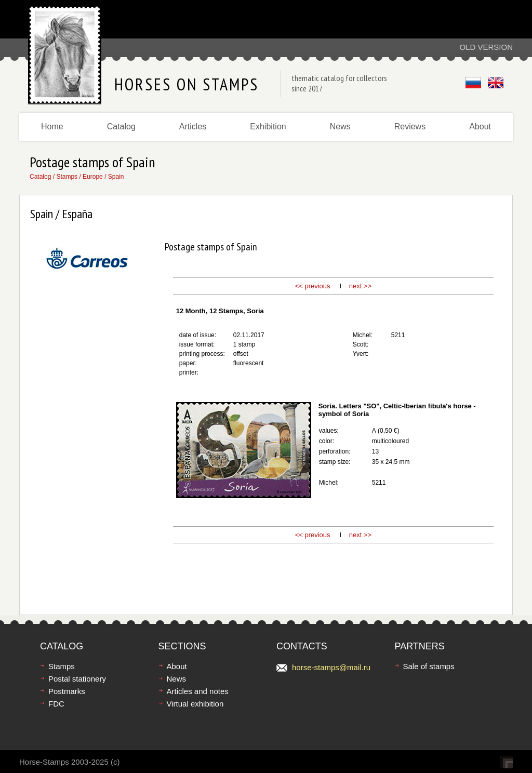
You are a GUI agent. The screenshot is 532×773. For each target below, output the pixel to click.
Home (52, 126)
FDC (56, 704)
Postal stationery (77, 679)
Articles (193, 126)
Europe (93, 177)
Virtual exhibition (195, 704)
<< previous (313, 286)
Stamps (67, 177)
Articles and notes (198, 691)
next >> (360, 286)
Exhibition (268, 126)
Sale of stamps (429, 666)
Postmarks (67, 691)
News (340, 126)
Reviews (410, 126)
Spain (116, 177)
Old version (486, 47)
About (480, 126)
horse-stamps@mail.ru (331, 667)
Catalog (121, 126)
